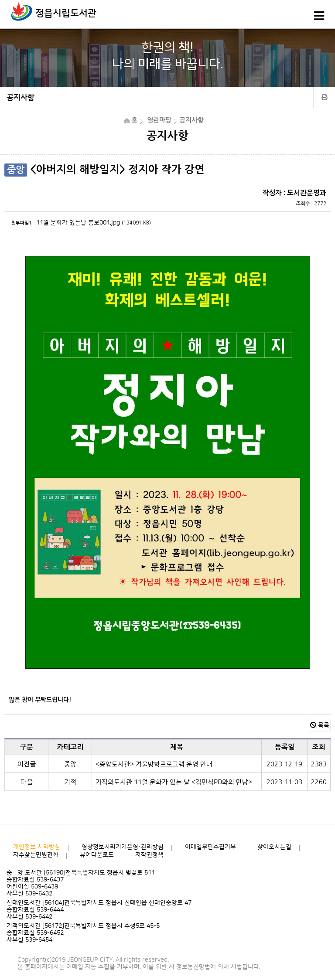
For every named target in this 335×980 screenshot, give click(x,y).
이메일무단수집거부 (210, 847)
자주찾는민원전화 (36, 855)
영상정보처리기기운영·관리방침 (123, 847)
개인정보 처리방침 (37, 847)
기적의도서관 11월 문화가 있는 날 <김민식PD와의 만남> (174, 782)
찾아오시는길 (274, 847)
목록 (320, 725)
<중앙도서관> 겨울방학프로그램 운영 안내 (154, 764)
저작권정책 (149, 855)
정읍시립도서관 (66, 13)
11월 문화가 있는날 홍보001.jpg (78, 223)
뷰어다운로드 (97, 855)
